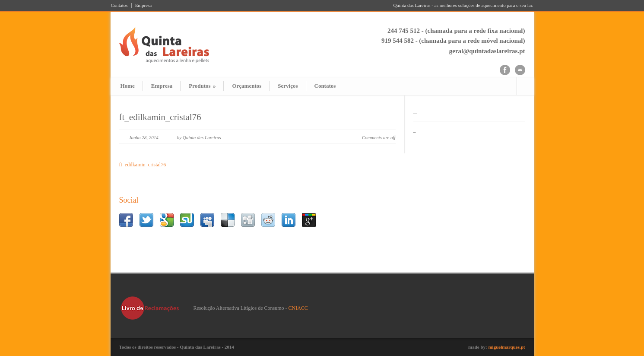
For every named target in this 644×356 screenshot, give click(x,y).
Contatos (119, 5)
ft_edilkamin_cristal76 (160, 117)
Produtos (202, 86)
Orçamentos (247, 86)
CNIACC (298, 308)
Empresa (143, 5)
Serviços (288, 86)
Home (128, 86)
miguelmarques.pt (506, 347)
